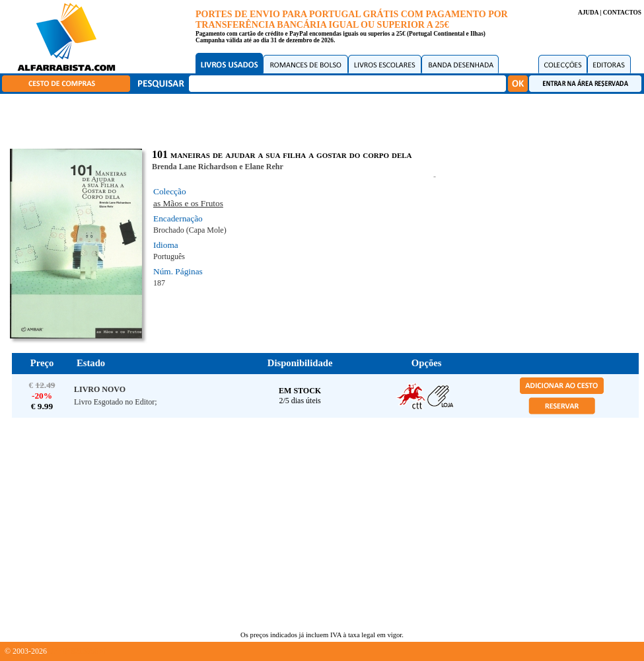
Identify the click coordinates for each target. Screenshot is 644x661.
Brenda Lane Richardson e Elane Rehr (218, 167)
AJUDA (588, 13)
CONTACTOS (622, 13)
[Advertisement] (325, 119)
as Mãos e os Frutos (188, 203)
